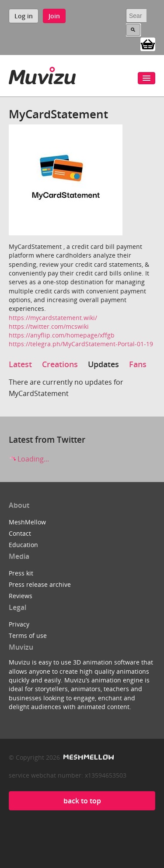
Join (54, 16)
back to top (82, 801)
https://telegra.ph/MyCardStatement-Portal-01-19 (81, 344)
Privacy (19, 624)
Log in (24, 16)
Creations (60, 364)
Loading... (29, 459)
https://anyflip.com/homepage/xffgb (62, 335)
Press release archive (40, 584)
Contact (20, 533)
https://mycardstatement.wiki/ (53, 318)
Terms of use (28, 635)
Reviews (21, 596)
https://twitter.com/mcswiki (49, 326)
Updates (103, 364)
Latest (20, 364)
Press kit (21, 573)
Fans (138, 364)
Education (23, 545)
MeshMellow (27, 522)
